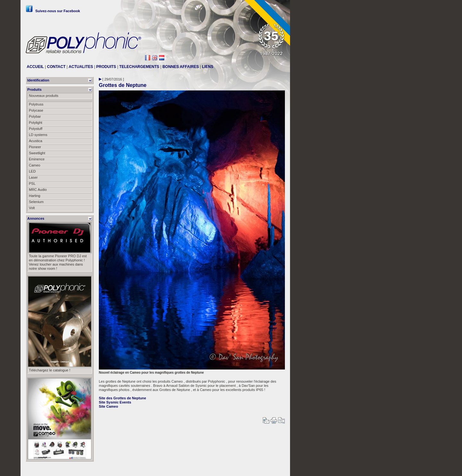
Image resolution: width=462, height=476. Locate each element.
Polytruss (36, 104)
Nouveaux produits (44, 96)
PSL (32, 183)
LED (32, 171)
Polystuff (36, 129)
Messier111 (276, 469)
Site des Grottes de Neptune (122, 398)
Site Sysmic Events (115, 402)
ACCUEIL (35, 67)
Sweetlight (37, 153)
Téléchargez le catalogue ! (50, 370)
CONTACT (56, 67)
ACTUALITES (81, 67)
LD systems (38, 135)
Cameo (34, 165)
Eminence (37, 159)
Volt (32, 208)
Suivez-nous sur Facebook (53, 11)
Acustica (36, 141)
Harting (34, 196)
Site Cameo (108, 406)
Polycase (36, 110)
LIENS (208, 67)
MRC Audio (38, 190)
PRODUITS (106, 67)
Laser (33, 177)
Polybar (35, 116)
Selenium (36, 202)
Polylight (36, 123)
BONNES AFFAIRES (181, 67)
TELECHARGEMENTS (139, 67)
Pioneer (35, 147)
